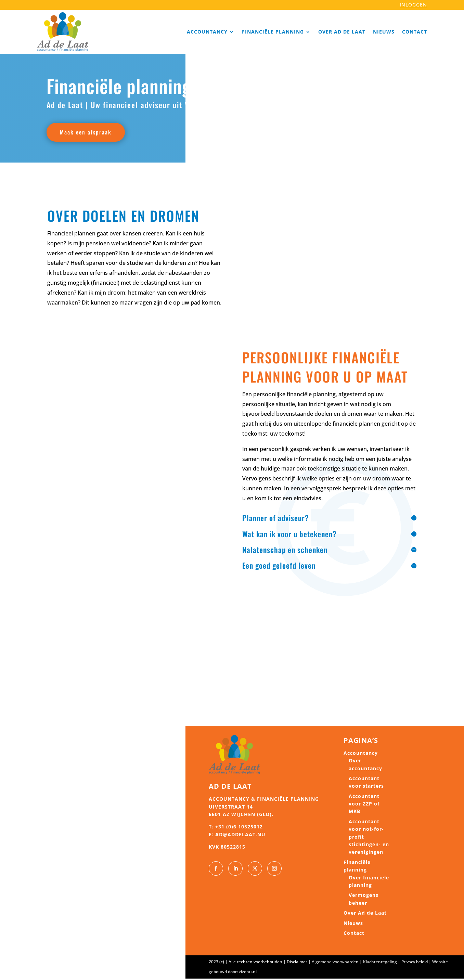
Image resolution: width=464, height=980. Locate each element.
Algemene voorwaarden (335, 963)
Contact (415, 32)
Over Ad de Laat (342, 32)
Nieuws (384, 32)
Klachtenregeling (380, 963)
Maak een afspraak (88, 133)
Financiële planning (273, 32)
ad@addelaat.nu (240, 836)
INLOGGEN (413, 5)
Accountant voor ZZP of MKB (364, 805)
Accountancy (207, 32)
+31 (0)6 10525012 (239, 828)
